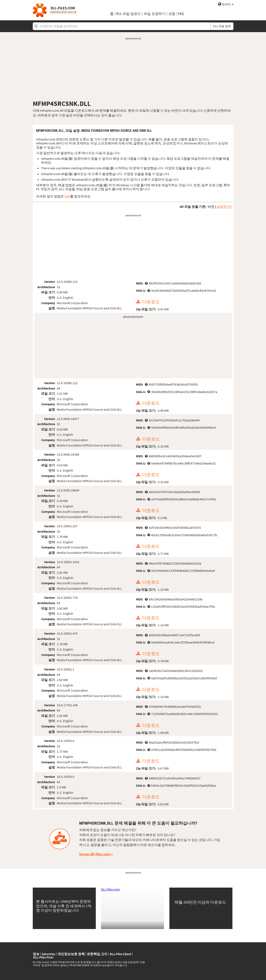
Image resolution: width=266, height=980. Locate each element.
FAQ (181, 14)
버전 (211, 207)
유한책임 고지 (97, 954)
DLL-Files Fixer (43, 957)
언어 (228, 207)
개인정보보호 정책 (71, 954)
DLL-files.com (110, 889)
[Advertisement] (133, 70)
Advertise (48, 954)
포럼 (172, 14)
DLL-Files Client (120, 954)
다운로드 (151, 302)
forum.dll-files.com (95, 854)
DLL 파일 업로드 (129, 14)
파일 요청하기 (155, 14)
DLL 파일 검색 (222, 26)
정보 (36, 954)
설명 (220, 207)
